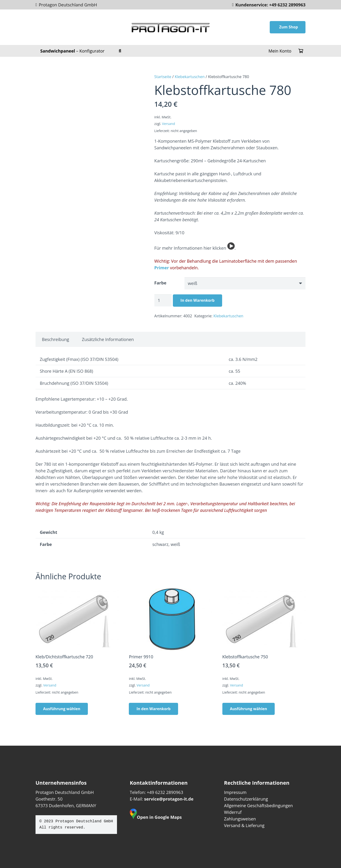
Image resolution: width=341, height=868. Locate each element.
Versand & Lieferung (244, 825)
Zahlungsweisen (240, 819)
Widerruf (233, 812)
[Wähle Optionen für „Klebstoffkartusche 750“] (249, 709)
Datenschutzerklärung (246, 799)
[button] (120, 51)
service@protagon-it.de (169, 799)
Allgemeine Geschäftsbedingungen (258, 806)
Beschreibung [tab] (56, 339)
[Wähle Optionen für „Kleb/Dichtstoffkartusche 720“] (62, 709)
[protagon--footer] (171, 27)
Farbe (160, 283)
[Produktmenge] (163, 300)
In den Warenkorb (197, 300)
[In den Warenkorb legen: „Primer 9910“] (153, 709)
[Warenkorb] (301, 51)
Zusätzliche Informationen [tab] (108, 339)
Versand (168, 124)
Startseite (163, 77)
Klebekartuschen (190, 77)
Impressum (235, 792)
